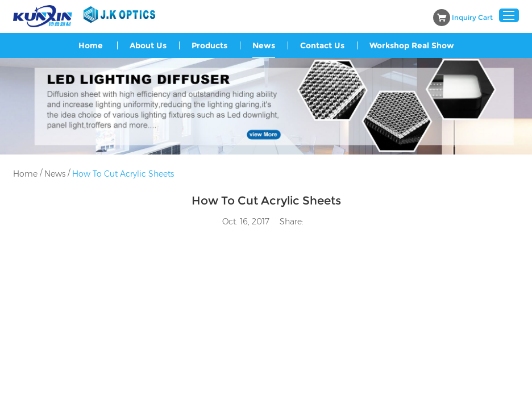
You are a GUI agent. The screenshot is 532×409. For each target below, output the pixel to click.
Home (91, 45)
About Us (148, 45)
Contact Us (322, 45)
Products (209, 45)
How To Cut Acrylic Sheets (123, 174)
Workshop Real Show (412, 45)
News (264, 45)
